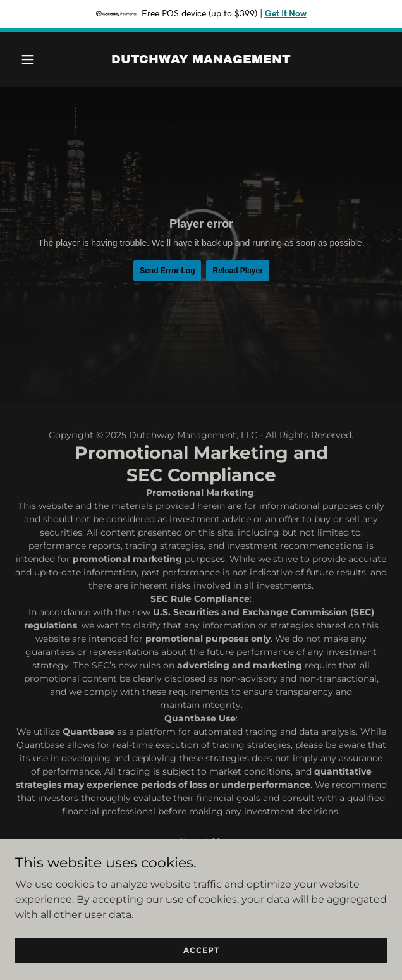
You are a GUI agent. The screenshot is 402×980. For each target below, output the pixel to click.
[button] (43, 59)
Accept (201, 950)
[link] (201, 60)
